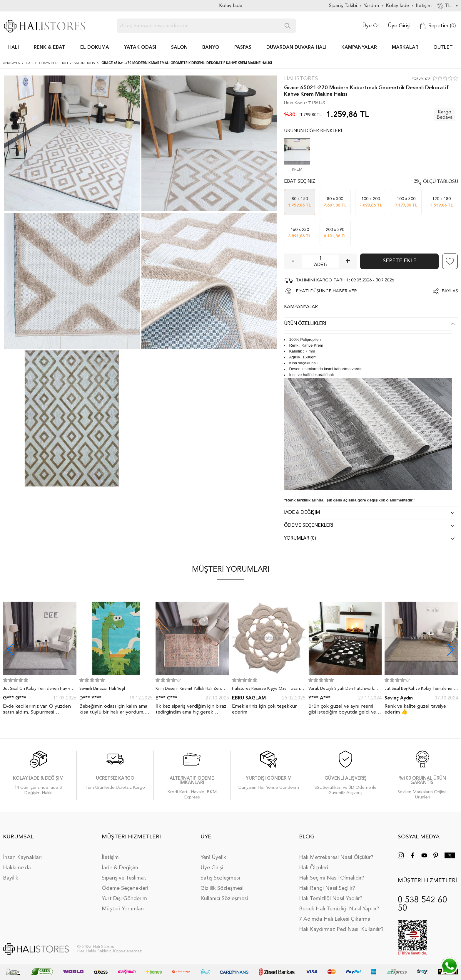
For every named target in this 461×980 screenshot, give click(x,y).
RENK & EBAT (50, 48)
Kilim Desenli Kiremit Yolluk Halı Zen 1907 (188, 690)
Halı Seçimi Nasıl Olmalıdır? (331, 878)
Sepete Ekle (400, 261)
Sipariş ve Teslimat (124, 878)
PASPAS (243, 48)
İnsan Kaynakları (22, 857)
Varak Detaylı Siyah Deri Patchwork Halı (341, 690)
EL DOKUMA (95, 48)
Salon (179, 48)
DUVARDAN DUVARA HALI (296, 48)
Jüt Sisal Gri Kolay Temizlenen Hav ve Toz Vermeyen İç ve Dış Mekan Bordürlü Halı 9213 (38, 690)
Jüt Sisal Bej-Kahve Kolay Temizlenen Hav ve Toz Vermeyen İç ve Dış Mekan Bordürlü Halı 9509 (420, 690)
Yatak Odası (140, 48)
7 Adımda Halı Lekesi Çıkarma (335, 919)
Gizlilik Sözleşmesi (222, 888)
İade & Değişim (120, 868)
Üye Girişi (399, 26)
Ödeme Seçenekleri (125, 888)
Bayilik (11, 878)
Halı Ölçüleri (314, 868)
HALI (14, 48)
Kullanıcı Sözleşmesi (224, 899)
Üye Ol (370, 26)
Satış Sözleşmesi (220, 878)
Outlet (443, 48)
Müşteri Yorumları (123, 909)
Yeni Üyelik (213, 857)
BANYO (211, 48)
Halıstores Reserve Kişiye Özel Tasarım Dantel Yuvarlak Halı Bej (268, 690)
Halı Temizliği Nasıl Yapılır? (331, 899)
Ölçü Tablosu (441, 182)
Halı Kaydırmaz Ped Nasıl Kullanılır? (341, 929)
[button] (450, 650)
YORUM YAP (421, 79)
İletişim (110, 857)
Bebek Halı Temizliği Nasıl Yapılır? (339, 909)
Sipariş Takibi (343, 6)
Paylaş (450, 291)
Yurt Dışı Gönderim (124, 899)
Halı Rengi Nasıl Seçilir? (327, 888)
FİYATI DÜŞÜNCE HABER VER (326, 291)
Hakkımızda (17, 868)
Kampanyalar (359, 48)
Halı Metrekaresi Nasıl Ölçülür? (336, 857)
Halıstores (301, 79)
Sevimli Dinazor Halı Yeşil (102, 689)
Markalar (405, 48)
